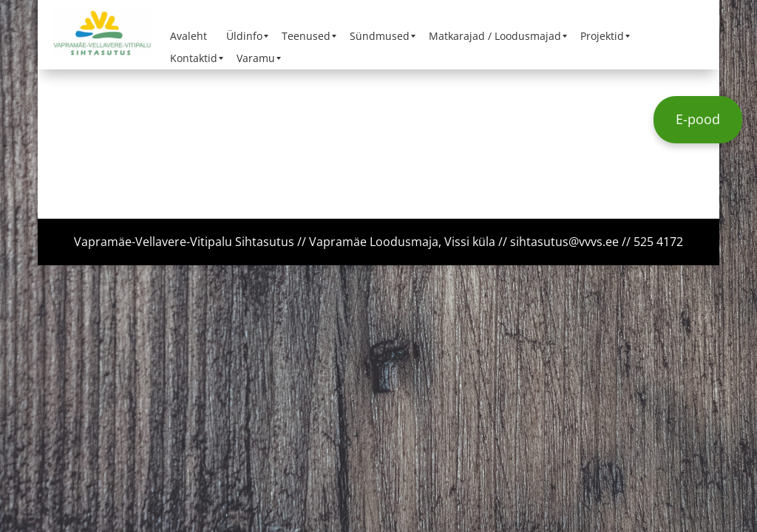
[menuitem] (189, 36)
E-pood (698, 119)
